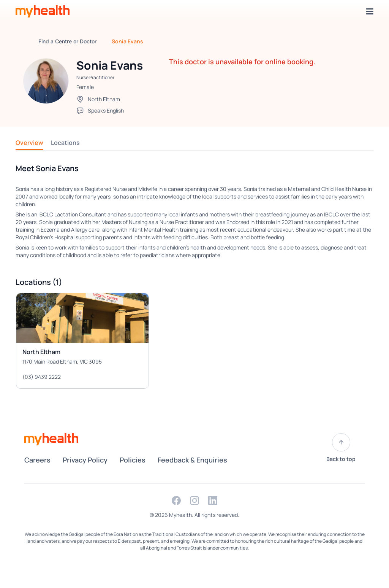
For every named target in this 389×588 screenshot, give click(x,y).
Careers (37, 460)
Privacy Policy (85, 460)
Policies (133, 460)
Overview (29, 143)
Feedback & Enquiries (192, 460)
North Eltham (104, 99)
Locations (65, 143)
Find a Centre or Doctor (67, 41)
